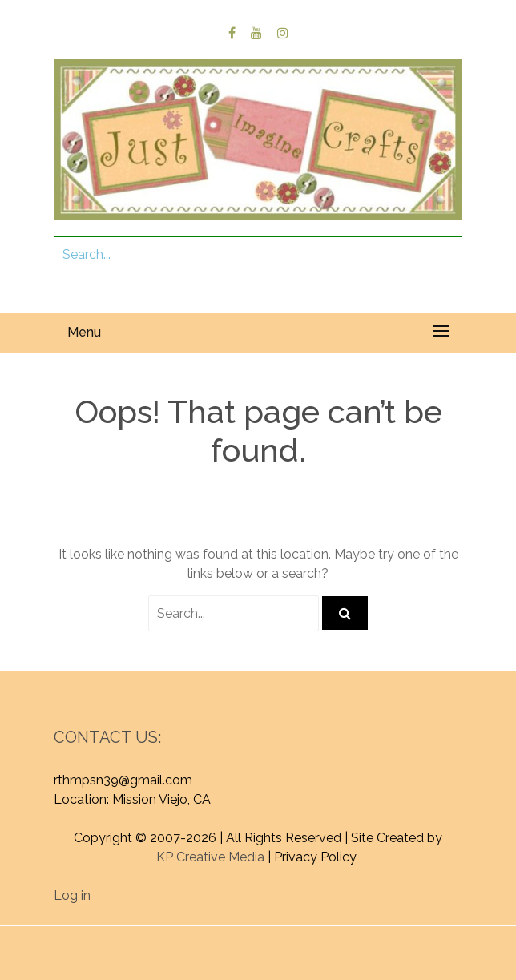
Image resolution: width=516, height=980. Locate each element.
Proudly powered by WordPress (187, 935)
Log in (72, 895)
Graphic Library (257, 954)
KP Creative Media (210, 857)
